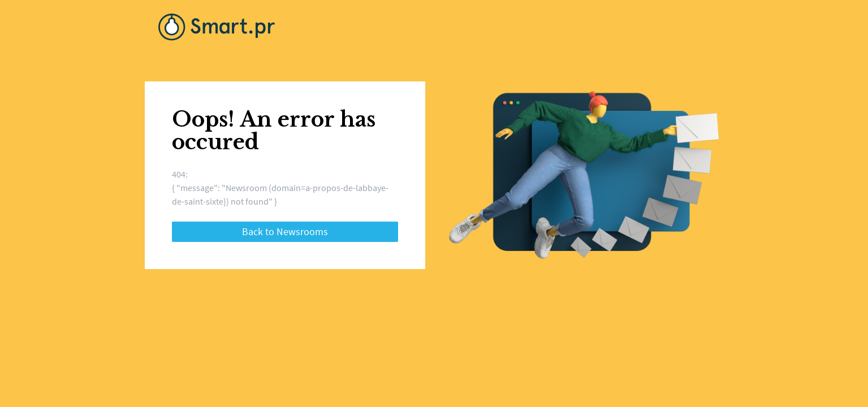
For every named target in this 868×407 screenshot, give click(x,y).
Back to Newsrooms (285, 231)
